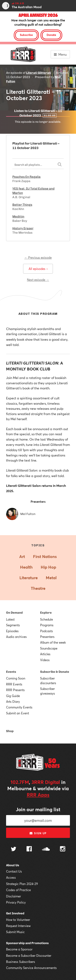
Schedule (47, 619)
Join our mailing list (38, 809)
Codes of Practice (18, 890)
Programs (47, 625)
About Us (13, 865)
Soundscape (49, 648)
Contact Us (14, 871)
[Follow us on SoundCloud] (46, 849)
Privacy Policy (16, 902)
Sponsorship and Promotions (27, 943)
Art (22, 556)
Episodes (12, 631)
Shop (10, 731)
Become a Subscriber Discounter (29, 956)
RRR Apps (38, 795)
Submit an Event (18, 713)
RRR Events (14, 684)
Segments (13, 625)
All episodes (38, 269)
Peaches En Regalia (26, 177)
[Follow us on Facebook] (29, 849)
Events (11, 672)
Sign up (38, 833)
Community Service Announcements (31, 968)
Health (26, 567)
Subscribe (26, 35)
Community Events (19, 707)
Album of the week (53, 642)
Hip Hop (48, 567)
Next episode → (38, 280)
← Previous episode (38, 257)
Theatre (38, 588)
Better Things (22, 205)
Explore (46, 613)
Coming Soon (16, 678)
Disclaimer (13, 896)
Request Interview (18, 926)
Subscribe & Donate (55, 672)
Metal (51, 578)
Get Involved (15, 913)
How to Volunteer (18, 920)
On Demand (14, 613)
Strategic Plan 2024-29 (22, 884)
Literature (29, 578)
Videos (45, 660)
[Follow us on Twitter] (14, 849)
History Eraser (23, 228)
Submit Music (15, 932)
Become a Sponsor (19, 949)
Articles (45, 654)
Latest (10, 619)
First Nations (45, 556)
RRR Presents (15, 690)
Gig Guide (13, 696)
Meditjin (18, 217)
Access (11, 877)
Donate (51, 35)
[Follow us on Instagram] (63, 849)
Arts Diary (13, 702)
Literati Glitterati (39, 73)
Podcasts (47, 631)
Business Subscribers (21, 962)
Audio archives (16, 637)
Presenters (47, 637)
